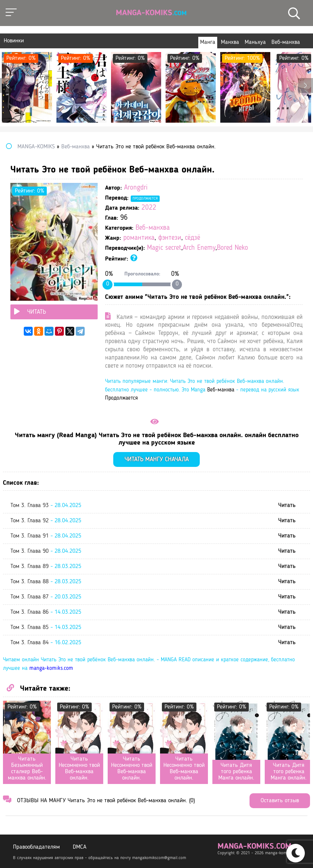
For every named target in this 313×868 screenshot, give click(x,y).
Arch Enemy (199, 248)
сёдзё (193, 238)
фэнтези (170, 238)
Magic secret (164, 248)
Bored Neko (232, 248)
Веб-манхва (153, 228)
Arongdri (136, 188)
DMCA (80, 847)
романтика (139, 238)
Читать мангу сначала (156, 460)
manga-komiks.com (51, 669)
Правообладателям (36, 847)
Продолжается (145, 199)
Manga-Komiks (151, 13)
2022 (149, 208)
